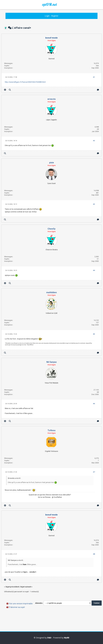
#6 (94, 404)
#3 (94, 204)
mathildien (51, 292)
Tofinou (51, 430)
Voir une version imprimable (21, 604)
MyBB (67, 638)
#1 (94, 77)
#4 (94, 270)
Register (55, 16)
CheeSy (51, 229)
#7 (94, 472)
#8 (94, 554)
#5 (94, 334)
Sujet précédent (12, 587)
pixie (52, 163)
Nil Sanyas (52, 362)
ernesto (52, 99)
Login (47, 16)
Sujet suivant (26, 587)
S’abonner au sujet (17, 607)
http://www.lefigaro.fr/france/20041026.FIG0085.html (25, 82)
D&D (49, 638)
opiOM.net (49, 4)
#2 (94, 141)
